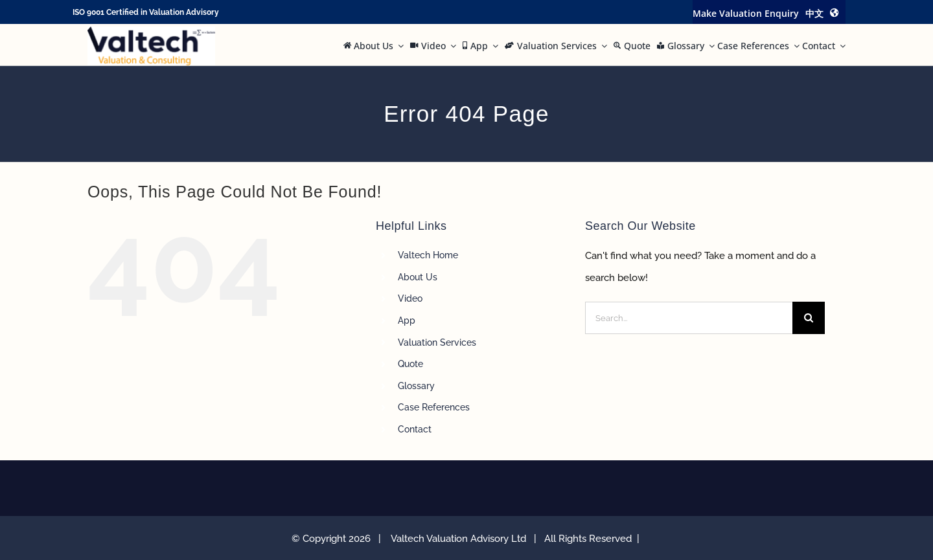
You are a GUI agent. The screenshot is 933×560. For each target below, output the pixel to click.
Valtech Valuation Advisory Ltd (461, 539)
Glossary (416, 386)
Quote (410, 364)
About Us (418, 277)
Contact (415, 429)
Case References (434, 407)
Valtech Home (428, 255)
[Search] (809, 318)
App (407, 320)
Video (410, 298)
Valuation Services (437, 342)
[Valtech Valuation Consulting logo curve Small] (151, 31)
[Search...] (689, 318)
